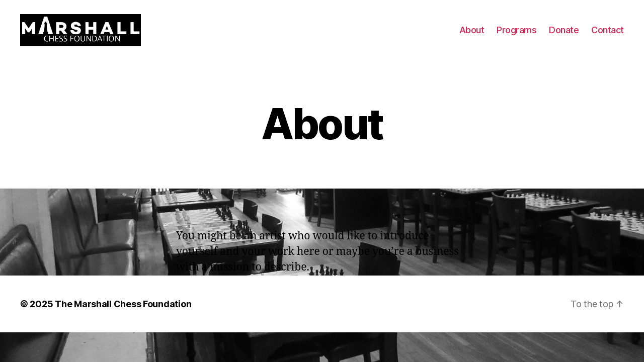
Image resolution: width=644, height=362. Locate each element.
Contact (608, 36)
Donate (564, 36)
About (472, 36)
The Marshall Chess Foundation (123, 318)
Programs (516, 36)
